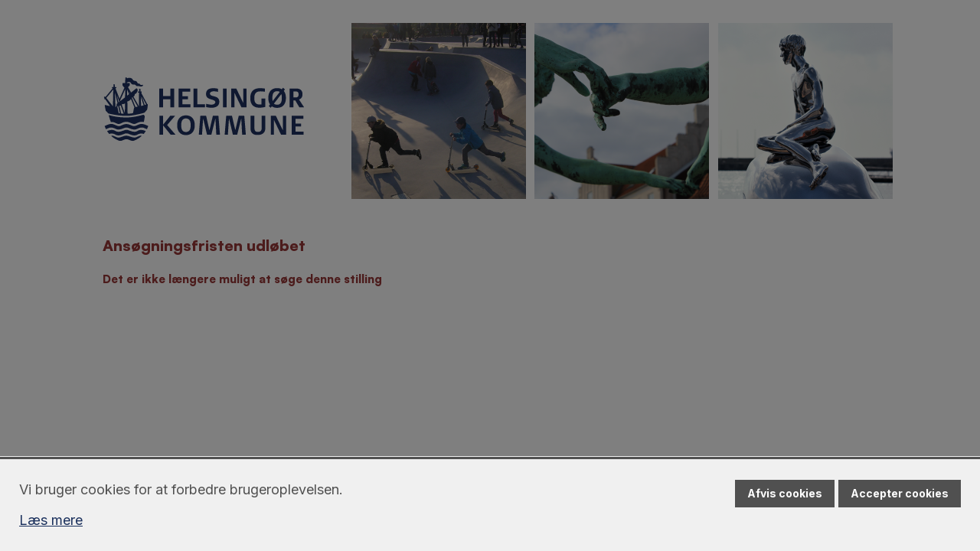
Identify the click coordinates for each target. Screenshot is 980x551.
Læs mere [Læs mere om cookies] (51, 520)
